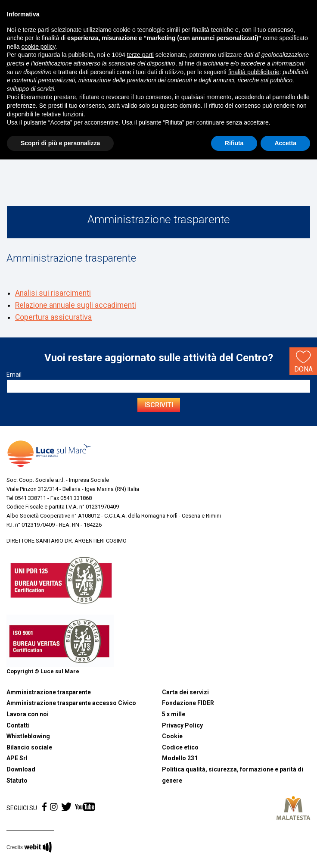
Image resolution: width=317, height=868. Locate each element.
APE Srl (17, 758)
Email (14, 375)
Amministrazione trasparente (49, 692)
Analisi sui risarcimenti (53, 293)
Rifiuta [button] (234, 143)
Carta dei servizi (185, 692)
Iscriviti (159, 405)
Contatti (18, 725)
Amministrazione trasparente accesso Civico (71, 703)
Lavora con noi (28, 714)
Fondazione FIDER (188, 703)
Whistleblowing (28, 736)
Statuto (17, 781)
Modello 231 (180, 758)
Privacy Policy (182, 725)
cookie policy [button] (38, 47)
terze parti (140, 55)
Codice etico (180, 747)
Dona (303, 361)
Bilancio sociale (29, 747)
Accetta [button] (285, 143)
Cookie (172, 736)
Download (21, 769)
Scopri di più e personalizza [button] (60, 143)
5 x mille (174, 714)
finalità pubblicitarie (254, 72)
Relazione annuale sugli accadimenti (76, 305)
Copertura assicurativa (53, 317)
